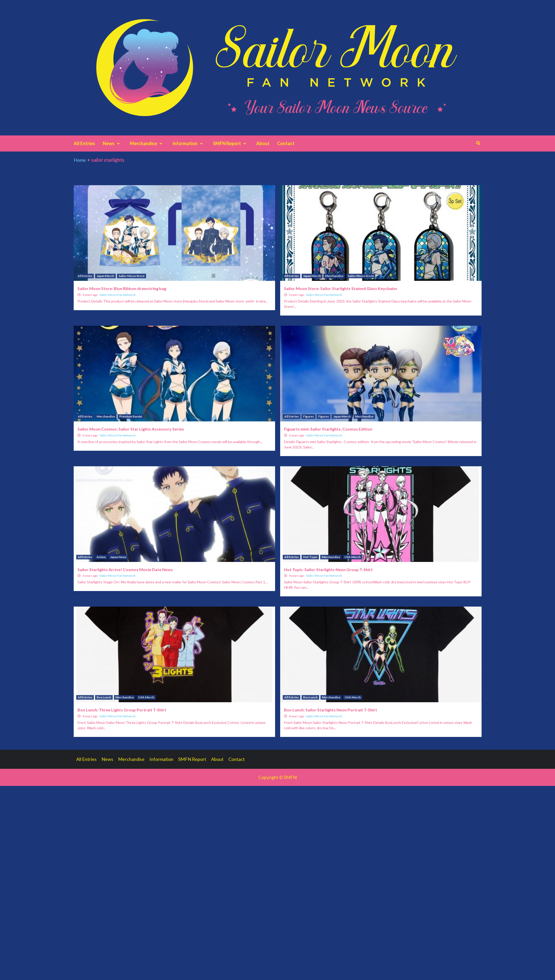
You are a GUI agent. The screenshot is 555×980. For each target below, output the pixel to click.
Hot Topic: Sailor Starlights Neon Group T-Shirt (328, 569)
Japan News (118, 557)
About (263, 143)
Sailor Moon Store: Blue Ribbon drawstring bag (122, 288)
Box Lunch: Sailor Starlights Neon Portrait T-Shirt (331, 710)
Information (189, 143)
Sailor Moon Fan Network (118, 295)
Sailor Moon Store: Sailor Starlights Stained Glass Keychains (341, 288)
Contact (286, 143)
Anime (101, 557)
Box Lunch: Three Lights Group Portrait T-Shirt (122, 710)
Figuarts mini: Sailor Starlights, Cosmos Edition (328, 429)
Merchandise (147, 143)
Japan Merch (105, 276)
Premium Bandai (131, 416)
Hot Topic (310, 557)
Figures (308, 416)
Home (80, 160)
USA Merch (352, 557)
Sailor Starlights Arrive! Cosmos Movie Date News (125, 569)
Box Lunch (104, 697)
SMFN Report (231, 143)
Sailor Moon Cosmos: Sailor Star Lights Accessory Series (131, 429)
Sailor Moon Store (132, 276)
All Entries (84, 143)
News (112, 143)
